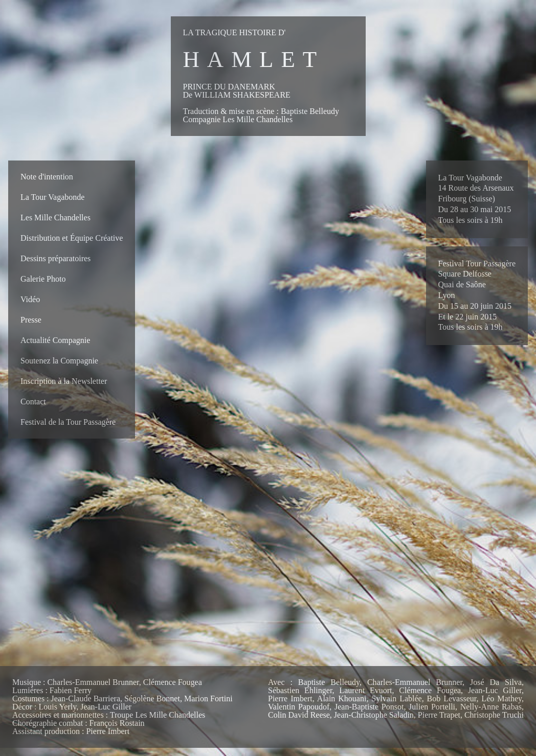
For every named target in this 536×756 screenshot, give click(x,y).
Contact (33, 402)
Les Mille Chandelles (55, 217)
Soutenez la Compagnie (59, 361)
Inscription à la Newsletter (64, 381)
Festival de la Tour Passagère (68, 422)
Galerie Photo (43, 279)
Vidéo (30, 299)
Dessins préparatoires (55, 258)
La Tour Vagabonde (52, 197)
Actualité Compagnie (55, 340)
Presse (31, 320)
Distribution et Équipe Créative (72, 238)
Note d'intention (47, 177)
